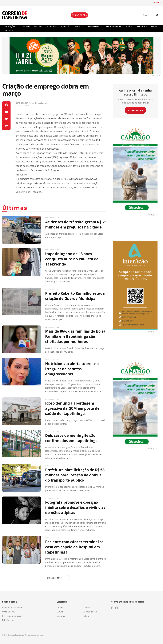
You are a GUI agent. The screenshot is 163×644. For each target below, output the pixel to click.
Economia (51, 27)
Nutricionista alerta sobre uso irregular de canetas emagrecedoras (72, 369)
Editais (8, 30)
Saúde (154, 27)
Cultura (38, 27)
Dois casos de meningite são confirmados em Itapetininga (71, 438)
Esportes (79, 27)
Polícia (129, 27)
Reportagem (41, 103)
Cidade (27, 27)
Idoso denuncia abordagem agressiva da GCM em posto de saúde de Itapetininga (72, 408)
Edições (10, 27)
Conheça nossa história (13, 608)
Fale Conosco (8, 620)
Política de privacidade (12, 616)
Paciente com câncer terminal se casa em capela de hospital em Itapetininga (74, 547)
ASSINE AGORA (79, 15)
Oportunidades (114, 27)
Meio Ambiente (95, 27)
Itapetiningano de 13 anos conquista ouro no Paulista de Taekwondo (72, 259)
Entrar (157, 3)
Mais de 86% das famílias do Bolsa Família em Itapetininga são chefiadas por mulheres (75, 336)
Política (141, 27)
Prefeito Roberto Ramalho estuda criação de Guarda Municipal (75, 296)
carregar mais (54, 578)
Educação (66, 27)
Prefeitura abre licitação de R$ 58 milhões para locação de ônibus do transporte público (75, 475)
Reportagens (23, 103)
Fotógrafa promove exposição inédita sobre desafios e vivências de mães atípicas (75, 507)
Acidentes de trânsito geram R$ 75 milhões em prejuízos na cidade (76, 224)
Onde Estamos (9, 612)
